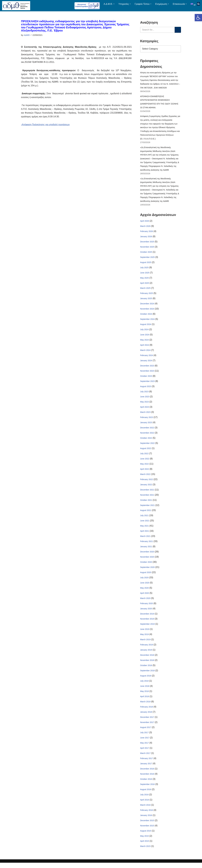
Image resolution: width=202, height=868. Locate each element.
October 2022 (146, 441)
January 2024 (146, 363)
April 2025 (145, 285)
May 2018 (144, 696)
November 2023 (147, 373)
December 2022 (147, 430)
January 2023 (146, 425)
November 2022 (147, 436)
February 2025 (147, 295)
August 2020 (146, 576)
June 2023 (145, 399)
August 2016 (146, 794)
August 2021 (146, 514)
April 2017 (145, 753)
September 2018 (147, 675)
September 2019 (147, 628)
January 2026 (146, 238)
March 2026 (145, 228)
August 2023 (146, 389)
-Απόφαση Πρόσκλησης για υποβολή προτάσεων (46, 125)
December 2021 (147, 493)
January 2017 (146, 768)
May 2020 (144, 592)
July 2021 (144, 519)
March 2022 (145, 477)
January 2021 (146, 550)
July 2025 (144, 269)
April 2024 (145, 347)
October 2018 (146, 670)
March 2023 (145, 415)
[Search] (157, 30)
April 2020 (145, 597)
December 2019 (147, 618)
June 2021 (145, 524)
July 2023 (144, 394)
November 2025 (147, 248)
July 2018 (144, 685)
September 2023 (147, 384)
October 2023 (146, 378)
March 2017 (145, 758)
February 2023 (147, 420)
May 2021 (144, 529)
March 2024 (145, 352)
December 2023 (147, 368)
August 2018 (146, 680)
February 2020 (147, 607)
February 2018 (147, 711)
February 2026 (147, 233)
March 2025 (145, 290)
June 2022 (145, 462)
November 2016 (147, 779)
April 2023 (145, 410)
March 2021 (145, 540)
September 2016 (147, 789)
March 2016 (145, 810)
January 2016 (146, 820)
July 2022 (144, 456)
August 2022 (146, 451)
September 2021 (147, 508)
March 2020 (145, 602)
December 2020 (147, 555)
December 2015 (147, 826)
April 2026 (145, 222)
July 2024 (144, 332)
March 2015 (145, 852)
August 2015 (146, 836)
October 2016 (146, 784)
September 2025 (147, 259)
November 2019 (147, 623)
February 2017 (147, 763)
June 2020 (145, 586)
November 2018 (147, 664)
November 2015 (147, 831)
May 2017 (144, 748)
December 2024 (147, 306)
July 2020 (144, 581)
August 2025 (146, 264)
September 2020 (147, 571)
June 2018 (145, 690)
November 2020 (147, 560)
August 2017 (146, 732)
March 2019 (145, 644)
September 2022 (147, 446)
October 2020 (146, 566)
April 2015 (145, 846)
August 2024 (146, 326)
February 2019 (147, 649)
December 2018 (147, 659)
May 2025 (144, 280)
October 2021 (146, 503)
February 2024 (147, 358)
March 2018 (145, 706)
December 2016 (147, 774)
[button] (198, 18)
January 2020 (146, 612)
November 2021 (147, 498)
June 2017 (145, 742)
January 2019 (146, 654)
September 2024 (147, 321)
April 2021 (145, 534)
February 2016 (147, 815)
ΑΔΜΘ (27, 35)
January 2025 (146, 300)
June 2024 (145, 337)
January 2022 (146, 488)
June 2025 (145, 274)
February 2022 (147, 482)
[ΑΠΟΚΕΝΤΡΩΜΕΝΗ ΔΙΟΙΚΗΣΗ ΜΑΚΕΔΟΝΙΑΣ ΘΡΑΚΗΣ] (16, 6)
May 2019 (144, 638)
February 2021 (147, 545)
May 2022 (144, 467)
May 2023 (144, 404)
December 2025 (147, 243)
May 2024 (144, 342)
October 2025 (146, 254)
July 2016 (144, 800)
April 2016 (145, 805)
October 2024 (146, 316)
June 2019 (145, 633)
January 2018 (146, 716)
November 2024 (147, 311)
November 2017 (147, 727)
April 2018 (145, 701)
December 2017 (147, 722)
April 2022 (145, 472)
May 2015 (144, 841)
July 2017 (144, 737)
